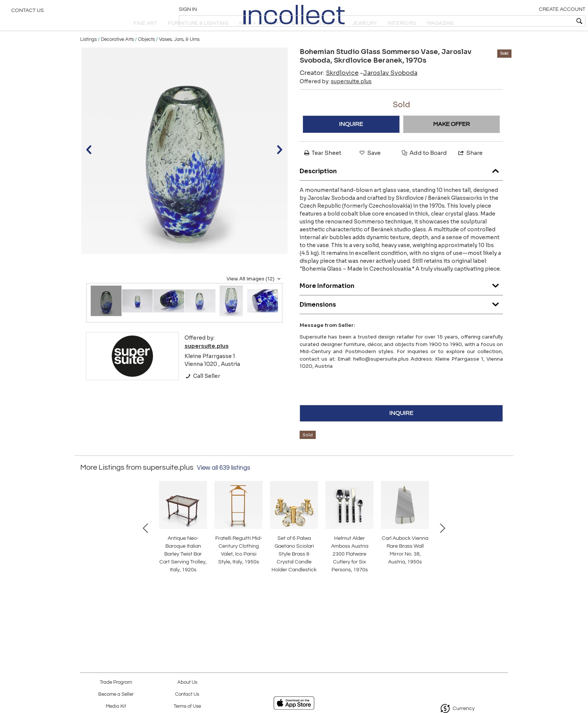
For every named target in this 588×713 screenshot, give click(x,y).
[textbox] (528, 21)
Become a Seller (116, 694)
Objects (146, 57)
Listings (88, 57)
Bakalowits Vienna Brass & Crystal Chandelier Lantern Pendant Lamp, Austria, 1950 (450, 587)
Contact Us (28, 13)
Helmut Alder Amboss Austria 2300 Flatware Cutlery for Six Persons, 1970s (213, 587)
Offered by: (336, 99)
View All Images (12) (254, 297)
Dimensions (401, 321)
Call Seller (202, 394)
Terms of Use (187, 706)
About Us (187, 682)
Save (369, 170)
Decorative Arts (117, 57)
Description (401, 187)
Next (502, 553)
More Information (401, 302)
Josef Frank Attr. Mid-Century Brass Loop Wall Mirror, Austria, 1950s (371, 587)
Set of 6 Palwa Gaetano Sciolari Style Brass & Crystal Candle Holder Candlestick (135, 587)
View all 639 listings (223, 485)
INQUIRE (351, 142)
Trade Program (116, 682)
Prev (86, 553)
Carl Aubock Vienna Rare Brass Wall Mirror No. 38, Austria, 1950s (292, 587)
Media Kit (116, 706)
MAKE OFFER (451, 142)
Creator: (329, 91)
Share (470, 170)
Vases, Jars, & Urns (179, 57)
